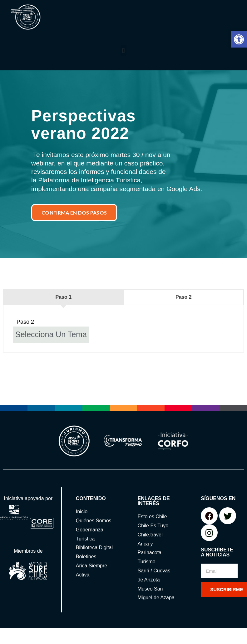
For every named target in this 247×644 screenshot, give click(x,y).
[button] (239, 39)
